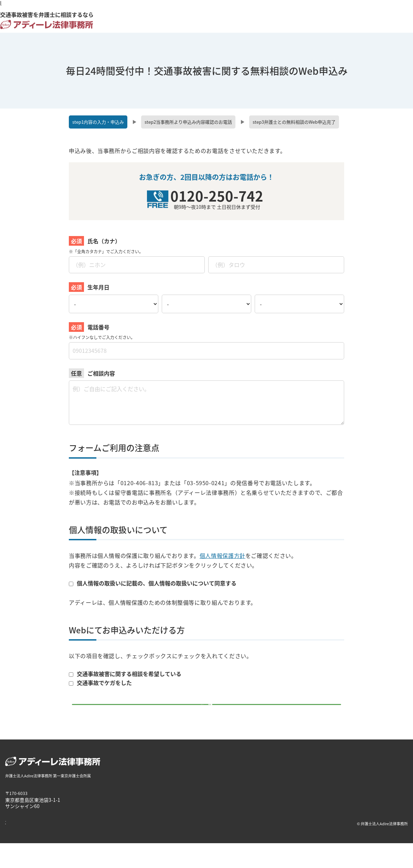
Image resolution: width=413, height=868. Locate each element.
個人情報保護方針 (223, 555)
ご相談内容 (101, 373)
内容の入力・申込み (98, 122)
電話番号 (98, 327)
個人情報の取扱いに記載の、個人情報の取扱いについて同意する (153, 583)
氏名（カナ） (104, 241)
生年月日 (98, 287)
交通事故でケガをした (100, 683)
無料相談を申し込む (202, 716)
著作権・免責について (26, 848)
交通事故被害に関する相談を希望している (125, 674)
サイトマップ (108, 848)
